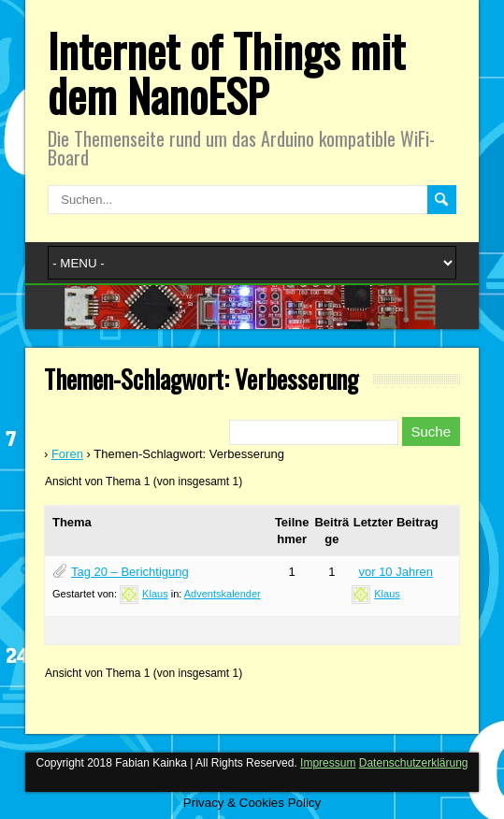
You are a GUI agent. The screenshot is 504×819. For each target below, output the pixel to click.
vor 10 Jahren (396, 572)
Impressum (328, 763)
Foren (67, 454)
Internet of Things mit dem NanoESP (226, 72)
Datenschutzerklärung (414, 763)
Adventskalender (223, 594)
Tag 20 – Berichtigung (130, 572)
